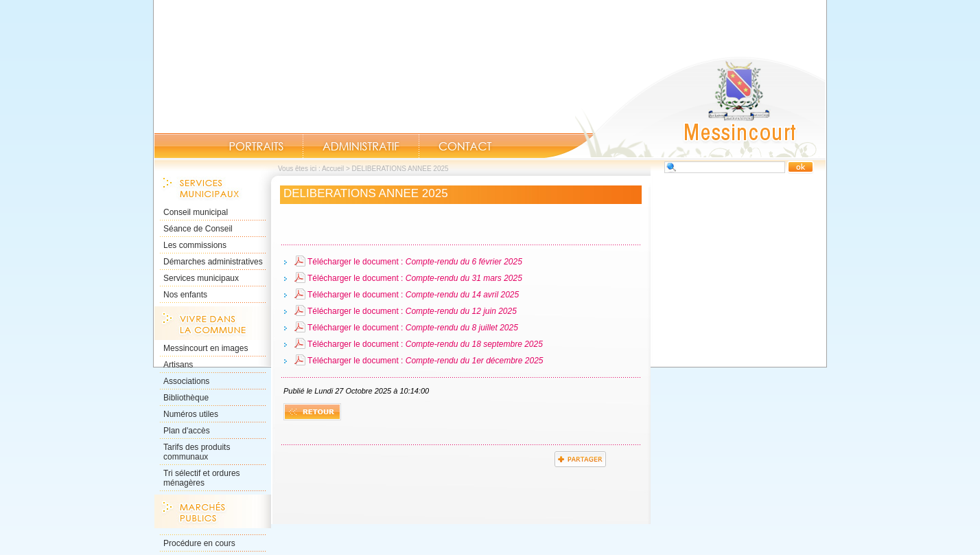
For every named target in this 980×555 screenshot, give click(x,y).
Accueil (685, 107)
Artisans (178, 365)
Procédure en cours (199, 543)
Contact (465, 146)
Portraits (256, 146)
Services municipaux (201, 278)
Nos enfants (185, 295)
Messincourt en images (206, 348)
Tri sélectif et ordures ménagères (202, 478)
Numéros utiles (191, 414)
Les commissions (195, 245)
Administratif (361, 146)
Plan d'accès (187, 431)
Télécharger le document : (415, 262)
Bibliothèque (186, 398)
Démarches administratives (213, 262)
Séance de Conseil (198, 229)
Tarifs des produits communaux (197, 452)
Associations (186, 381)
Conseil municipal (196, 212)
